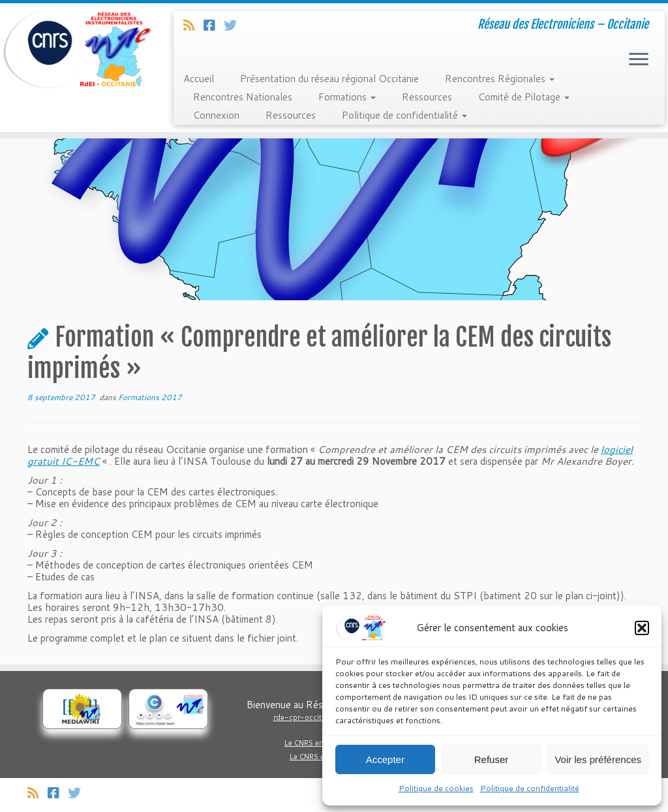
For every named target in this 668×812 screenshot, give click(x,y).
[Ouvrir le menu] (639, 60)
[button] (642, 628)
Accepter (385, 759)
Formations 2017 (150, 397)
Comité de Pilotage (524, 97)
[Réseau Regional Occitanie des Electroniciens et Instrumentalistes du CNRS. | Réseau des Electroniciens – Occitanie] (78, 49)
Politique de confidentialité (530, 788)
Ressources (427, 97)
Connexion (216, 115)
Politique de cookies (436, 788)
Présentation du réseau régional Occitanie (329, 79)
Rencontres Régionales (500, 79)
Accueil (199, 79)
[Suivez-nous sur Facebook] (214, 25)
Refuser (492, 759)
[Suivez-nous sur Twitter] (235, 25)
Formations (347, 97)
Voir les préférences (598, 759)
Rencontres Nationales (243, 97)
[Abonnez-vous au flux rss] (193, 25)
